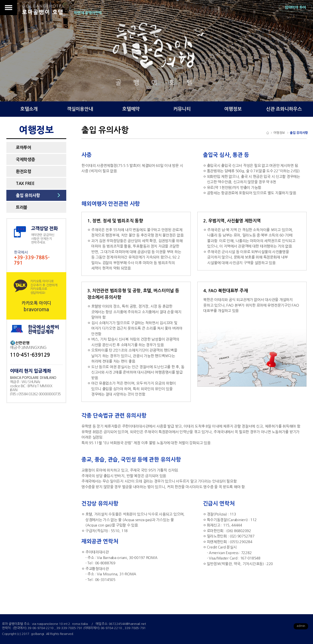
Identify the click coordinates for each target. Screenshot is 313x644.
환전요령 (24, 171)
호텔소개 (29, 109)
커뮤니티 (182, 109)
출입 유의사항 (28, 195)
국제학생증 (26, 159)
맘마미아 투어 (295, 7)
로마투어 (24, 147)
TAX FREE (25, 183)
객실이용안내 (80, 109)
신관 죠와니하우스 (284, 109)
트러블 (22, 207)
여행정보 (233, 109)
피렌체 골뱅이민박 (88, 13)
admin (301, 626)
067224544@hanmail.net (127, 624)
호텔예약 (131, 109)
